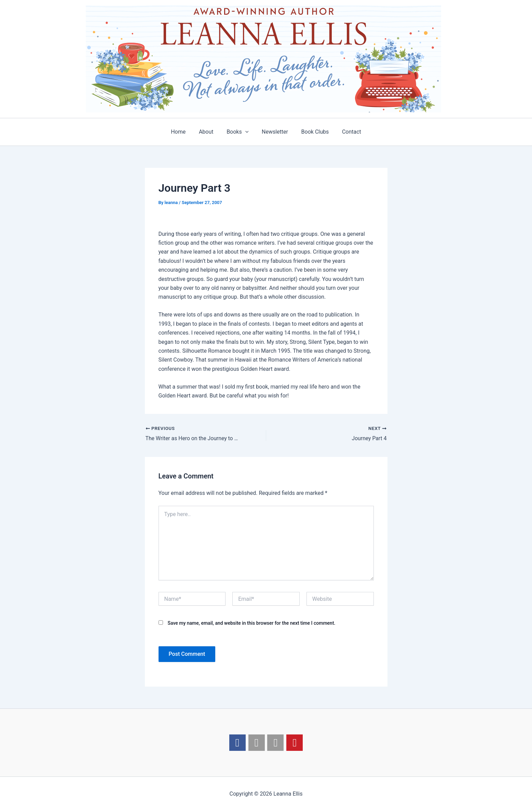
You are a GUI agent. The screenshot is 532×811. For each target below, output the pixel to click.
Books (238, 132)
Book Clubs (312, 132)
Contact (346, 132)
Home (184, 132)
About (210, 132)
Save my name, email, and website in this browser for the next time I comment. (251, 623)
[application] (246, 132)
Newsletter (274, 132)
